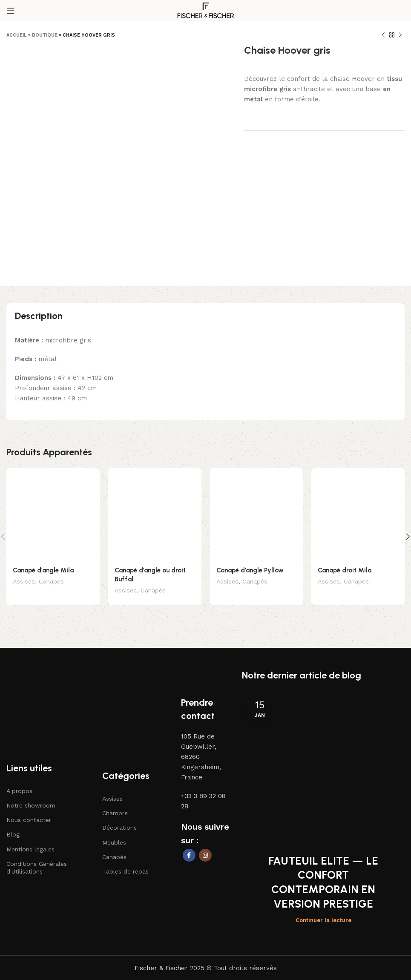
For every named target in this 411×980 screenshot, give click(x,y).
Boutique (45, 35)
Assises (24, 544)
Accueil (17, 35)
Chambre (115, 804)
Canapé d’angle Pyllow (250, 532)
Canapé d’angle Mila (43, 533)
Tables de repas (125, 862)
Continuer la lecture (323, 892)
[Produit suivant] (400, 35)
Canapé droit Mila (345, 548)
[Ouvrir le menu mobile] (11, 11)
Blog (13, 825)
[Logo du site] (205, 10)
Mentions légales (30, 840)
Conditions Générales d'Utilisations (37, 859)
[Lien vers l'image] (45, 665)
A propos (19, 782)
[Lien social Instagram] (205, 846)
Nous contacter (29, 811)
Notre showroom (31, 796)
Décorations (119, 819)
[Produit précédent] (383, 35)
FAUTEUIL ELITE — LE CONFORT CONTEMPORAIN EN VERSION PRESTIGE (323, 853)
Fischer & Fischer (161, 940)
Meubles (114, 833)
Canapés (51, 544)
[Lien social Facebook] (189, 846)
